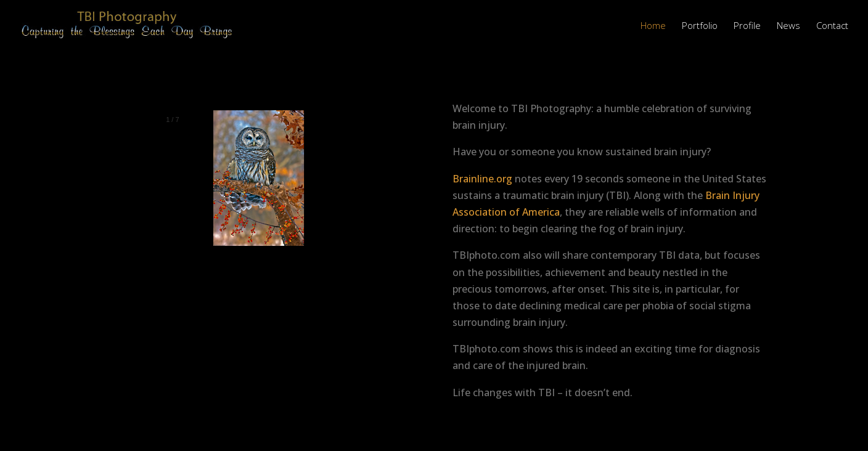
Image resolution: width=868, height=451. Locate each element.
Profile (747, 26)
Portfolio (700, 26)
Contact (832, 26)
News (788, 26)
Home (653, 26)
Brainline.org (482, 179)
